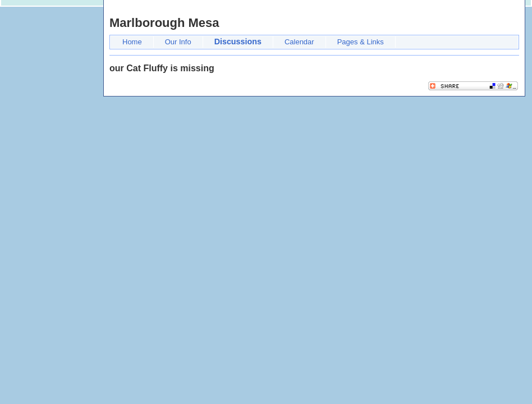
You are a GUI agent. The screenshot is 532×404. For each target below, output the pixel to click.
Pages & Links (361, 42)
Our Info (178, 42)
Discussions (238, 42)
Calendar (299, 42)
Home (132, 42)
